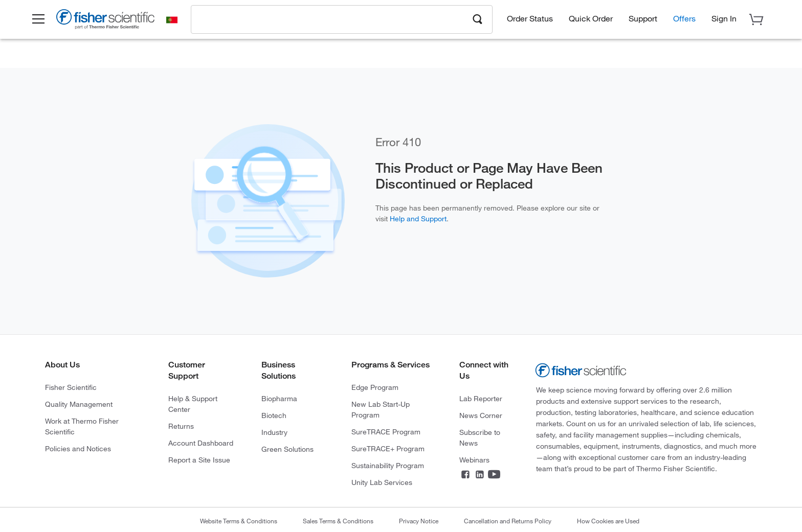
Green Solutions (287, 449)
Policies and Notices (78, 448)
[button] (46, 22)
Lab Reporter (481, 398)
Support (643, 21)
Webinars (474, 460)
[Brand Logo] (114, 24)
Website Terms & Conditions (239, 521)
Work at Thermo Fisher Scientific (82, 426)
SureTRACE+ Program (388, 448)
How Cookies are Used (608, 521)
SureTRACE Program (386, 432)
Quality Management (79, 404)
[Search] (478, 21)
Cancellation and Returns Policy (508, 521)
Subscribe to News (480, 437)
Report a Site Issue (199, 460)
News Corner (481, 415)
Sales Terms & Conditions (338, 521)
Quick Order (591, 21)
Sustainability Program (388, 465)
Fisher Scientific (71, 387)
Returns (181, 426)
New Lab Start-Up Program (381, 409)
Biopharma (279, 398)
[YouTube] (494, 476)
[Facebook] (465, 476)
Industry (274, 432)
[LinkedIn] (480, 476)
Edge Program (375, 387)
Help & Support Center (193, 404)
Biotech (274, 415)
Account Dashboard (201, 443)
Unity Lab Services (382, 482)
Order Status (530, 21)
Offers (684, 21)
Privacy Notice (419, 521)
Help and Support (418, 218)
